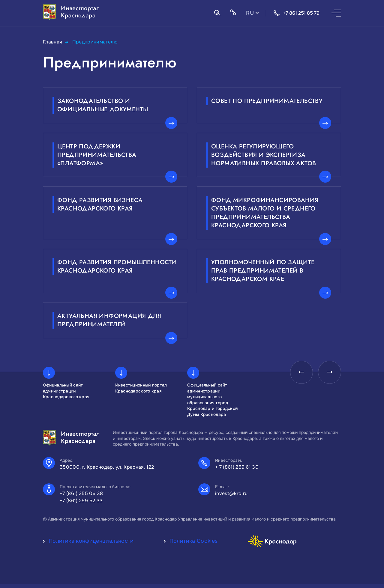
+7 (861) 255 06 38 (81, 497)
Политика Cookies (194, 545)
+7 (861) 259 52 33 (81, 504)
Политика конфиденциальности (91, 545)
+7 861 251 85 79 (296, 13)
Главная (53, 42)
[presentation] (300, 377)
